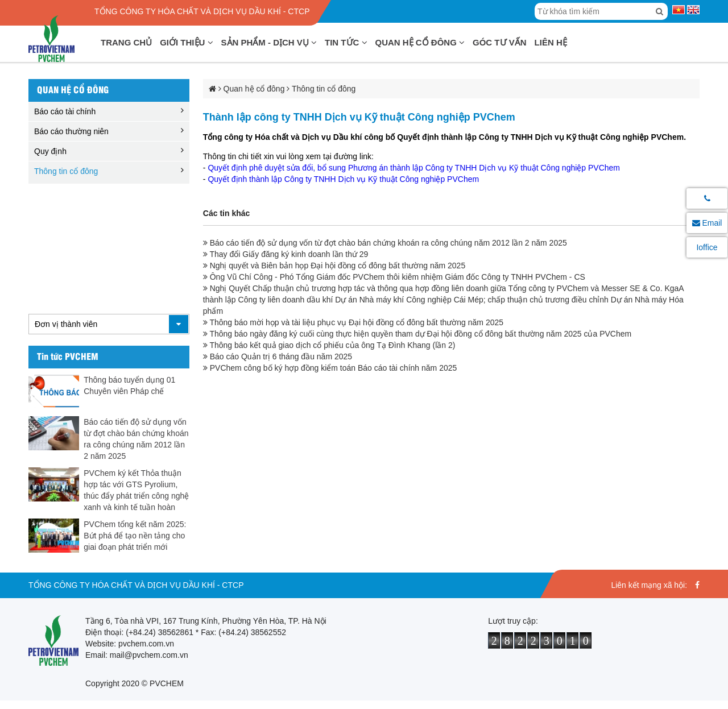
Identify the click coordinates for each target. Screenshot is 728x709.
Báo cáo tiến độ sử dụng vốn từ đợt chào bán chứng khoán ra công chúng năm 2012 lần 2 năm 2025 (385, 243)
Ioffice (707, 247)
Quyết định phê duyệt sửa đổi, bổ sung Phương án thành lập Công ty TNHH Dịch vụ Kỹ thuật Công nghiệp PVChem (415, 168)
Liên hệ (551, 42)
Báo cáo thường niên (71, 131)
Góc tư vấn (500, 42)
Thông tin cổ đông (66, 171)
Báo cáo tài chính (65, 111)
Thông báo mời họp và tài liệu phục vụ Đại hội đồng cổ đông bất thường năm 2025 (353, 322)
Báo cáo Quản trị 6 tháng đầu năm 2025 (278, 356)
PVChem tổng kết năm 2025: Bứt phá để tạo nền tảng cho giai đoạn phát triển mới (135, 536)
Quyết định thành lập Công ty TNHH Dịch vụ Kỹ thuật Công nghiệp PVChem (344, 179)
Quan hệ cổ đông (420, 42)
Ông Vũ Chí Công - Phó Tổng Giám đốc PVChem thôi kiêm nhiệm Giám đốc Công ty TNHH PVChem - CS (394, 277)
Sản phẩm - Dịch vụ (269, 42)
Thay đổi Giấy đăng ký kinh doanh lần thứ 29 (286, 254)
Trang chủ (126, 42)
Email (707, 223)
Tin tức (346, 42)
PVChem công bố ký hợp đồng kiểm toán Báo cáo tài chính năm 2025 (330, 368)
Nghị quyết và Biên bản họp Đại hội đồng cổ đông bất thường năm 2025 (334, 266)
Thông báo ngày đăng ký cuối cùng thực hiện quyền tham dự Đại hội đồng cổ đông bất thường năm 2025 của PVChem (417, 334)
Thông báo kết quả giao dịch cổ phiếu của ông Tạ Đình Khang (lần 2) (329, 345)
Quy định (50, 151)
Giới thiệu (186, 42)
